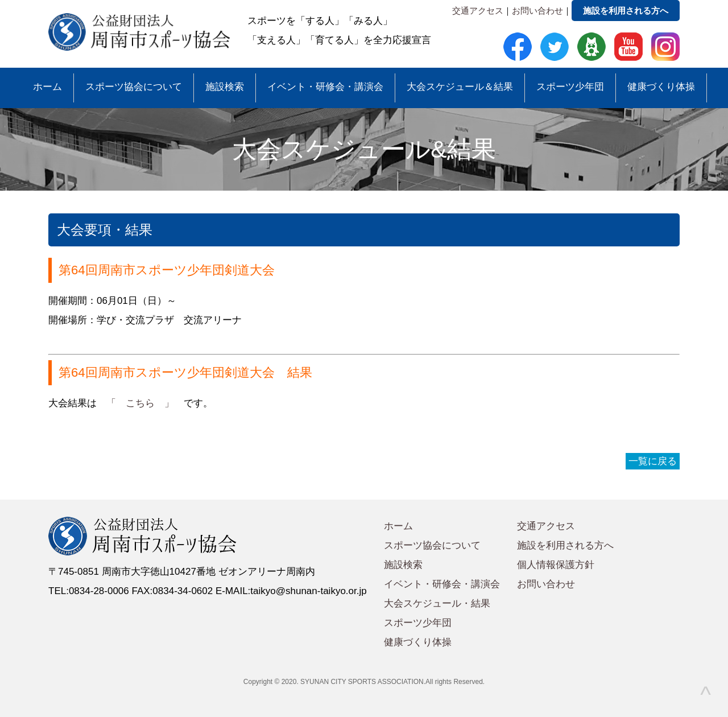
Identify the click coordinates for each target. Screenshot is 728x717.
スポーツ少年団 (570, 87)
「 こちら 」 (140, 403)
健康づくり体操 (661, 87)
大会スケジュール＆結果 (460, 87)
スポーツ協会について (134, 87)
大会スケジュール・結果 (437, 603)
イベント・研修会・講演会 (325, 87)
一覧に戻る (653, 461)
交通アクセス (478, 11)
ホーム (47, 87)
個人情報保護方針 (556, 565)
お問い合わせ (537, 11)
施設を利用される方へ (626, 11)
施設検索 (225, 87)
